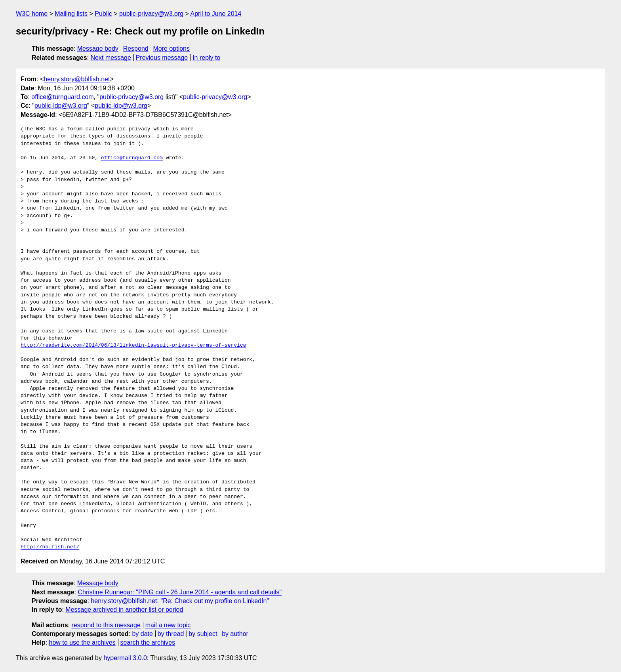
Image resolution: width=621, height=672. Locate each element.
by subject (203, 634)
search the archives (148, 642)
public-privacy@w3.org (151, 14)
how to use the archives (82, 642)
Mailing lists (71, 14)
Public (103, 14)
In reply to (206, 58)
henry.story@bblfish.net (77, 79)
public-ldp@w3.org (61, 106)
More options (172, 49)
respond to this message (106, 625)
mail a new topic (168, 625)
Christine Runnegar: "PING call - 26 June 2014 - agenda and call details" (180, 592)
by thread (171, 634)
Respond (136, 49)
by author (235, 634)
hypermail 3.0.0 (125, 658)
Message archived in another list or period (124, 610)
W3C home (32, 14)
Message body (98, 49)
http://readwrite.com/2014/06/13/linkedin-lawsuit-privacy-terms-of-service (133, 346)
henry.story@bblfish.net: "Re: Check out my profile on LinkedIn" (180, 601)
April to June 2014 (216, 14)
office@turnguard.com (62, 97)
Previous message (162, 58)
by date (142, 634)
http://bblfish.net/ (50, 547)
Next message (111, 58)
